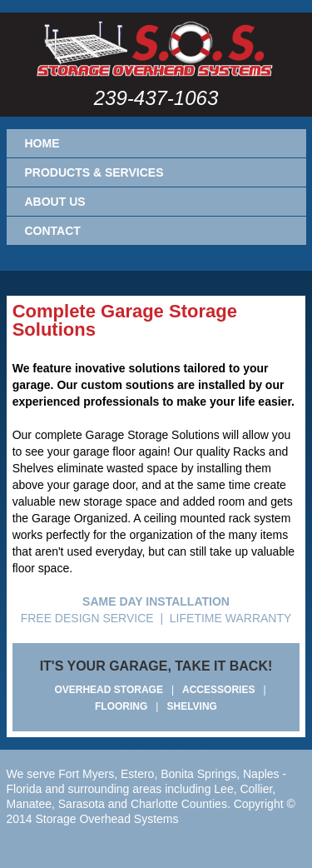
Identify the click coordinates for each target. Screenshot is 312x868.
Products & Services (94, 172)
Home (42, 143)
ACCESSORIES (218, 690)
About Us (55, 202)
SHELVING (191, 706)
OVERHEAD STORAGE (108, 690)
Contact (53, 231)
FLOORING (121, 706)
